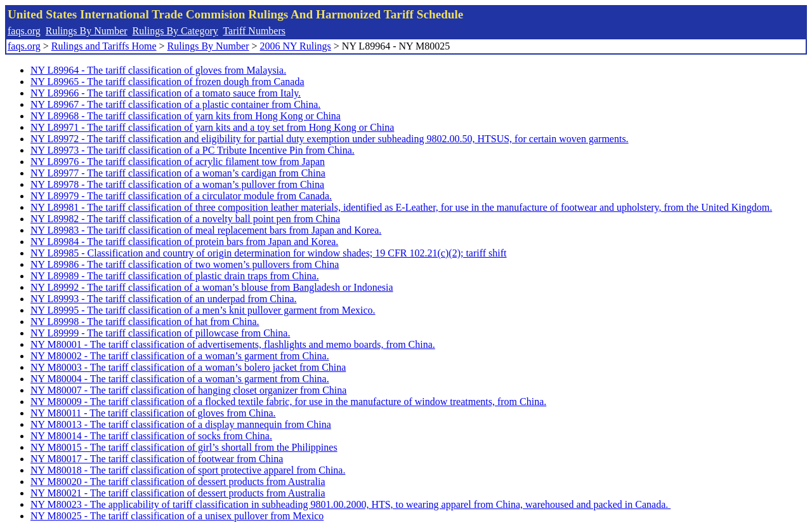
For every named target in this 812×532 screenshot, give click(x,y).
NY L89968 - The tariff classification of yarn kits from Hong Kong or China (186, 116)
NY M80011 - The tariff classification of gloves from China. (153, 413)
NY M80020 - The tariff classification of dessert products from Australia (178, 482)
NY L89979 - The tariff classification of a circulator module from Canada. (181, 196)
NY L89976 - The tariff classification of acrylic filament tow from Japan (178, 162)
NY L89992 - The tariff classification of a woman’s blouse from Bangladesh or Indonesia (212, 287)
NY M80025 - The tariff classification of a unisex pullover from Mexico (177, 516)
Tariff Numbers (254, 31)
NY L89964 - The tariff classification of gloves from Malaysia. (158, 70)
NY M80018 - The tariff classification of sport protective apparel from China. (188, 470)
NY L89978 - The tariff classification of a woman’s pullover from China (177, 184)
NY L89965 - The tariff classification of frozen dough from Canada (167, 82)
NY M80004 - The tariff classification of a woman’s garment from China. (180, 379)
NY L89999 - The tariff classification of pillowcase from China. (160, 333)
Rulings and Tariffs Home (104, 46)
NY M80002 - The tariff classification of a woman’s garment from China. (180, 356)
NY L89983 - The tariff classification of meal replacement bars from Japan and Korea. (206, 230)
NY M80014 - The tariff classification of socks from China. (151, 436)
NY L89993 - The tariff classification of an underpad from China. (164, 299)
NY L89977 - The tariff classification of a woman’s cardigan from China (178, 173)
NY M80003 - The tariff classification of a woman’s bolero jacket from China (188, 367)
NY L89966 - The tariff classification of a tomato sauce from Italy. (166, 93)
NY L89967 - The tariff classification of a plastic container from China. (175, 104)
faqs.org (24, 31)
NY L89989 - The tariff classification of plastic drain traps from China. (175, 276)
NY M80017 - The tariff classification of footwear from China (157, 459)
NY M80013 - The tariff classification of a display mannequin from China (181, 424)
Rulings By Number (87, 31)
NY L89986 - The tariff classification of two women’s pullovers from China (185, 264)
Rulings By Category (175, 31)
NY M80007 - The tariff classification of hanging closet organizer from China (188, 390)
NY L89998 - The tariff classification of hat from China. (145, 322)
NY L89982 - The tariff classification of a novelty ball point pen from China (185, 219)
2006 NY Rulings (296, 46)
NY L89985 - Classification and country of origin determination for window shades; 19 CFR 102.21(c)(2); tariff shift (269, 253)
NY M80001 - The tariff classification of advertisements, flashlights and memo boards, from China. (233, 344)
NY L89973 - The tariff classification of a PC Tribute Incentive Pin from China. (193, 150)
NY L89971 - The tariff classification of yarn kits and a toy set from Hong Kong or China (212, 127)
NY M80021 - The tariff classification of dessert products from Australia (178, 493)
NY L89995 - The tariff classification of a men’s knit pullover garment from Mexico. (203, 310)
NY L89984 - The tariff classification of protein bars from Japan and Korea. (184, 242)
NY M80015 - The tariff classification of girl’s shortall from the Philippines (184, 447)
